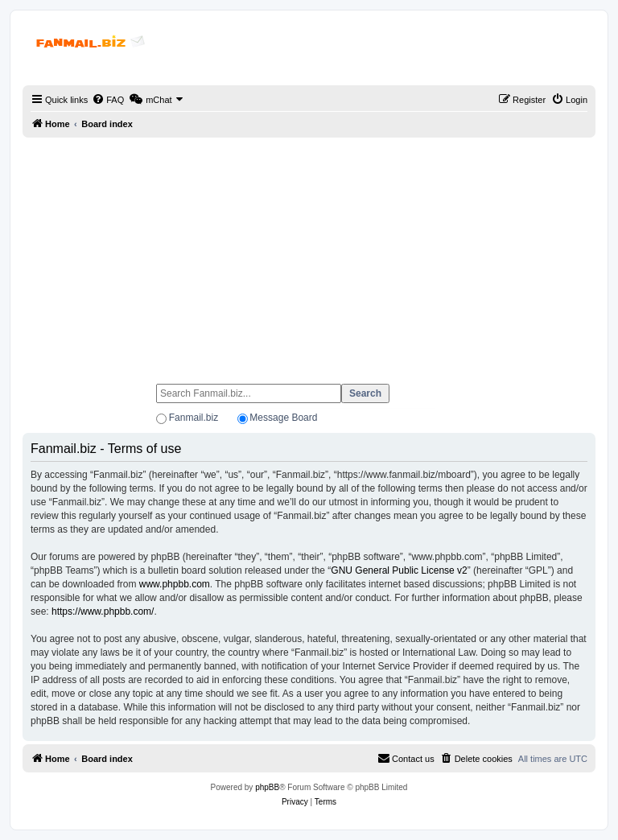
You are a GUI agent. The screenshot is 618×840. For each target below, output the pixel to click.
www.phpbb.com (175, 584)
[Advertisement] (309, 253)
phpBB (267, 787)
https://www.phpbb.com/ (103, 611)
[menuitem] (108, 100)
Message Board (283, 418)
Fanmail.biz (194, 418)
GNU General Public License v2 (399, 570)
